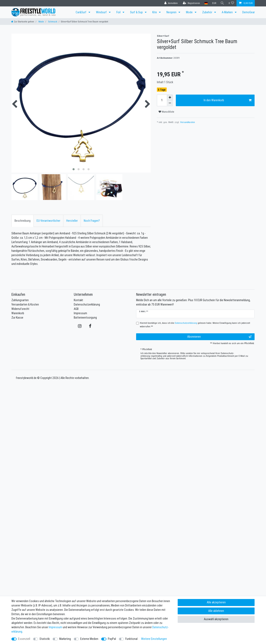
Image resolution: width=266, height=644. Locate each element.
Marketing (65, 639)
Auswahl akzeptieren (216, 619)
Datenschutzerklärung (87, 304)
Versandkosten (187, 122)
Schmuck (52, 22)
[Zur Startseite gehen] (23, 22)
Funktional (131, 639)
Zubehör (208, 12)
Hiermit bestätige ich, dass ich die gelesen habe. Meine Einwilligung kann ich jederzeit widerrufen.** (195, 325)
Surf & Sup (137, 12)
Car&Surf (81, 12)
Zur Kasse (17, 318)
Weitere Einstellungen (154, 639)
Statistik (45, 639)
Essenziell (24, 639)
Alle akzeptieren (216, 602)
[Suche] (222, 3)
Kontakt (78, 300)
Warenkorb (18, 313)
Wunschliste (166, 112)
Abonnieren (219, 337)
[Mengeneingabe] (162, 100)
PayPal (112, 639)
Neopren (172, 12)
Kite (155, 12)
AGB (76, 309)
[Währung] (214, 3)
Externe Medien (89, 639)
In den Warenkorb (228, 100)
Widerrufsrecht (20, 309)
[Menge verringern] (170, 103)
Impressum (80, 313)
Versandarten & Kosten (25, 304)
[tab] (23, 221)
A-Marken (228, 12)
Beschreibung (23, 221)
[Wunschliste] (231, 3)
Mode (190, 12)
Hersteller (72, 221)
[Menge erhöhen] (170, 97)
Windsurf (102, 12)
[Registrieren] (191, 3)
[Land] (205, 3)
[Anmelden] (170, 3)
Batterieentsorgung (85, 318)
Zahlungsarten (20, 300)
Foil (119, 12)
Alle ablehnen (216, 611)
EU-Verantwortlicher (48, 221)
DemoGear (249, 12)
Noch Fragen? (92, 221)
